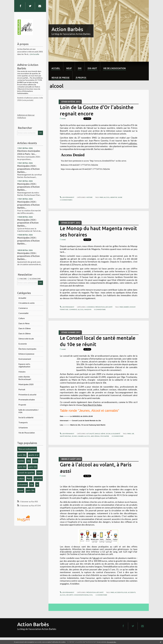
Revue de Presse (61, 78)
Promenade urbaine (27, 400)
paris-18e (30, 490)
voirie (39, 473)
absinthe (114, 197)
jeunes (74, 436)
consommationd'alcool (83, 595)
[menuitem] (56, 66)
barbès (21, 461)
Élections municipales (27, 349)
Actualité (22, 298)
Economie (23, 344)
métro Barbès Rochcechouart (25, 378)
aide (92, 436)
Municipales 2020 (26, 384)
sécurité (70, 595)
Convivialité (23, 313)
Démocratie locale (26, 339)
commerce (73, 309)
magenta (88, 309)
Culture (22, 318)
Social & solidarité (26, 417)
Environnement (25, 359)
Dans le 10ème (25, 328)
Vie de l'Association (27, 433)
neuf (69, 68)
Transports (23, 422)
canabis (81, 436)
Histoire (22, 372)
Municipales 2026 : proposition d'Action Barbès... (28, 223)
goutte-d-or (34, 455)
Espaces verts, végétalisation (24, 365)
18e (29, 461)
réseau (97, 436)
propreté (38, 478)
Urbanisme (23, 427)
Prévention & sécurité (27, 395)
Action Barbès (67, 29)
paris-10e (33, 467)
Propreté (22, 405)
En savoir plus (112, 642)
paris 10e (22, 467)
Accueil (56, 68)
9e (37, 484)
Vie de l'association (114, 68)
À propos (81, 78)
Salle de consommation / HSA (29, 411)
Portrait (22, 389)
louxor (21, 490)
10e (32, 484)
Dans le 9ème (24, 323)
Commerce (23, 308)
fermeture (64, 309)
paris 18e (22, 455)
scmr (35, 461)
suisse (120, 197)
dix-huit (92, 68)
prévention (23, 484)
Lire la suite (34, 54)
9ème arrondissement (27, 449)
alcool (107, 197)
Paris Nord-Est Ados (92, 405)
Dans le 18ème (25, 333)
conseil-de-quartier (26, 473)
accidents (132, 592)
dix (80, 68)
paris (101, 197)
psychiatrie (105, 436)
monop (133, 307)
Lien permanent (67, 197)
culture (21, 478)
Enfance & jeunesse (26, 354)
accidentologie (121, 592)
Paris (29, 478)
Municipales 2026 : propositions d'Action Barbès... (28, 169)
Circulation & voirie (26, 303)
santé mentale (66, 436)
